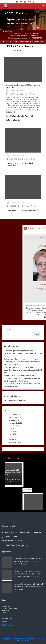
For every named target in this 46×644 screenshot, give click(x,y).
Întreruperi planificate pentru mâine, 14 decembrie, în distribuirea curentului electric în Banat (23, 353)
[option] (23, 474)
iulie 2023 (12, 428)
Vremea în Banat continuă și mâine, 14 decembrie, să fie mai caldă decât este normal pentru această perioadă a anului (22, 378)
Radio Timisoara (8, 625)
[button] (38, 27)
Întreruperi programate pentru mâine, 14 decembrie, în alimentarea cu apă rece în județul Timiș (23, 370)
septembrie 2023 (15, 423)
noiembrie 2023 (15, 417)
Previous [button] (38, 490)
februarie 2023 (15, 442)
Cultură (9, 120)
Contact (5, 613)
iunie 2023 (13, 431)
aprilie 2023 (13, 437)
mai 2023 (12, 434)
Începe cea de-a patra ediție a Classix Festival (22, 210)
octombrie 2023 (15, 420)
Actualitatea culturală (15, 116)
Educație (16, 120)
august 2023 (14, 426)
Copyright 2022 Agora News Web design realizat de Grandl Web (23, 640)
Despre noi (6, 607)
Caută (8, 330)
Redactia (5, 611)
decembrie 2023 (15, 415)
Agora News (14, 13)
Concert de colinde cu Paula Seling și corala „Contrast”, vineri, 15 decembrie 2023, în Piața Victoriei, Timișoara (22, 362)
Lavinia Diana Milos (17, 91)
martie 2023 (13, 440)
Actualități (29, 116)
